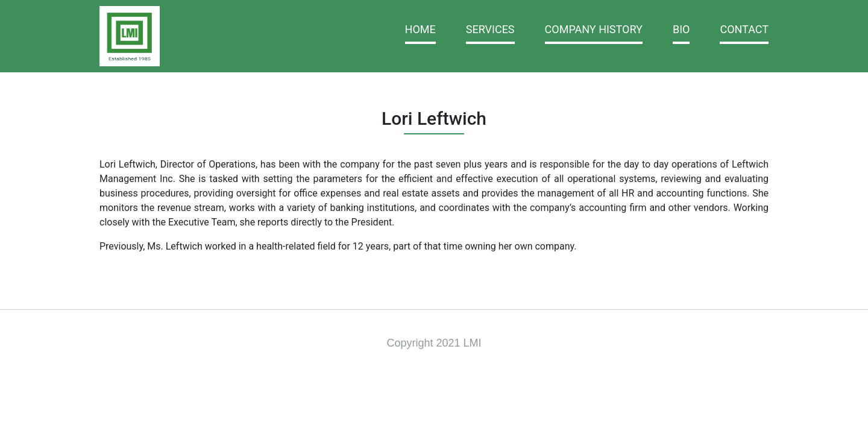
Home (420, 30)
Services (490, 30)
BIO (681, 30)
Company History (594, 30)
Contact (744, 30)
